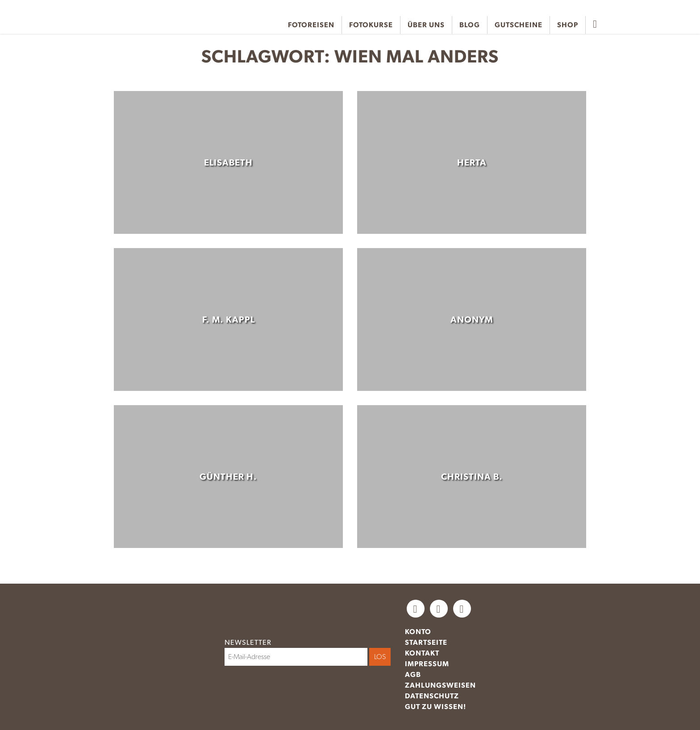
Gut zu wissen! (435, 707)
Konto (418, 632)
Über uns (426, 25)
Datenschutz (432, 696)
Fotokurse (371, 25)
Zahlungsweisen (440, 685)
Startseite (426, 642)
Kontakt (422, 653)
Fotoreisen (311, 25)
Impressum (427, 664)
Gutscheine (519, 25)
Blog (470, 25)
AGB (413, 674)
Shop (568, 25)
